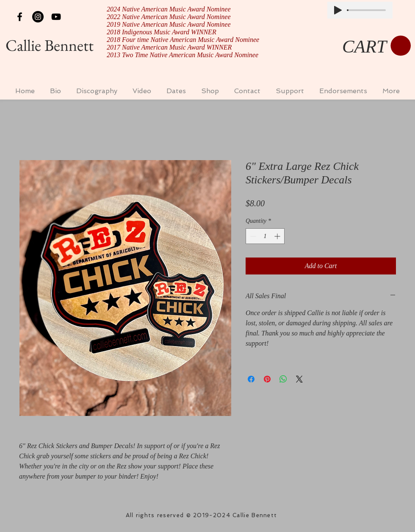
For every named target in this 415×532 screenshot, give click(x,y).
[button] (376, 46)
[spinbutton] (265, 236)
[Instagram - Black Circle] (38, 17)
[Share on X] (299, 379)
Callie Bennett (50, 45)
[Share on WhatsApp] (283, 379)
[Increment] (278, 236)
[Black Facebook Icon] (20, 17)
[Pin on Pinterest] (267, 379)
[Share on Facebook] (251, 379)
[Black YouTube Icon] (56, 17)
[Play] (338, 10)
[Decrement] (252, 236)
